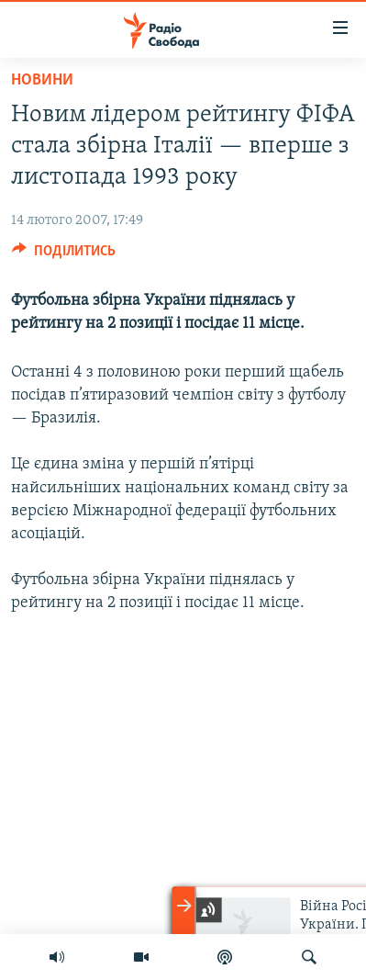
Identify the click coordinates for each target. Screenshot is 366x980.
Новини (42, 80)
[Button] (64, 255)
